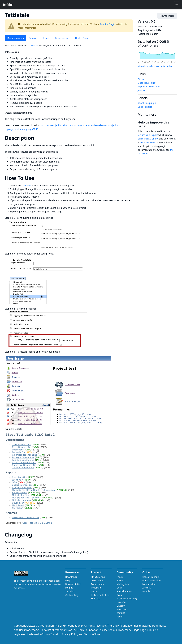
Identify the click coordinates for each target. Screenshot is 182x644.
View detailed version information (155, 66)
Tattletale (33, 46)
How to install (167, 16)
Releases (33, 38)
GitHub (141, 79)
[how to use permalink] (37, 178)
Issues (47, 38)
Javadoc (142, 90)
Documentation (16, 38)
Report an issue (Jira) (149, 86)
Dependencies (63, 38)
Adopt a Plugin (107, 24)
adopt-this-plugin (147, 103)
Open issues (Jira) (147, 83)
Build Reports (145, 107)
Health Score (82, 38)
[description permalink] (37, 138)
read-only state (147, 142)
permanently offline (148, 139)
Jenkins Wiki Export (148, 135)
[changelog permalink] (35, 535)
